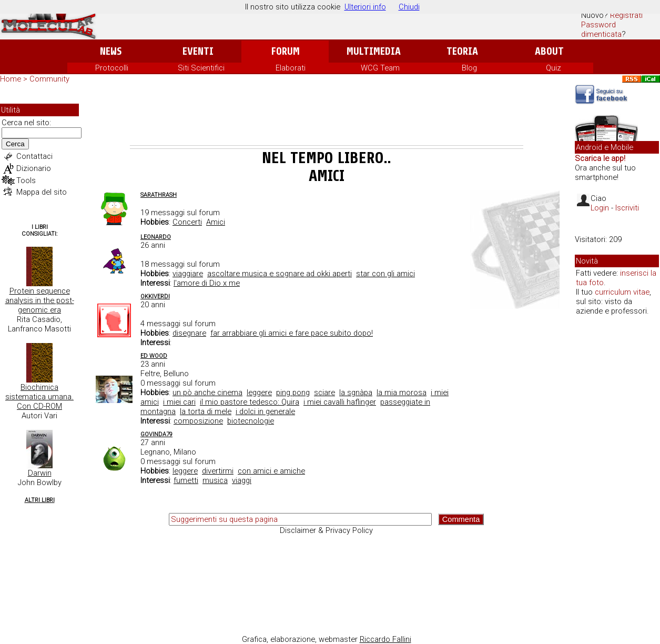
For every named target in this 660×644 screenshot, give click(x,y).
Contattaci (34, 156)
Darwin (40, 473)
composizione (198, 421)
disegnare (189, 333)
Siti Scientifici (201, 68)
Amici (216, 222)
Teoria (462, 51)
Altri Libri (40, 500)
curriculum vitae (622, 292)
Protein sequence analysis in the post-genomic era (40, 300)
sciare (324, 393)
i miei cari (179, 402)
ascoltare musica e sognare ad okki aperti (280, 274)
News (111, 51)
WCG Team (380, 68)
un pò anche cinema (207, 393)
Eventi (198, 51)
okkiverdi (155, 296)
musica (215, 480)
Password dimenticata (601, 29)
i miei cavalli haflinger (340, 402)
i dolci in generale (265, 411)
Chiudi (409, 7)
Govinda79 (156, 434)
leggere (259, 393)
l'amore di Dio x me (207, 283)
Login (600, 208)
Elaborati (291, 68)
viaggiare (188, 274)
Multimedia (374, 51)
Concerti (187, 222)
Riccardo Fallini (385, 639)
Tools (26, 180)
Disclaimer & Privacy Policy (326, 530)
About (549, 51)
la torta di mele (206, 411)
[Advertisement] (327, 116)
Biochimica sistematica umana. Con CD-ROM (39, 397)
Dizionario (34, 168)
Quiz (554, 68)
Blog (469, 68)
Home (11, 79)
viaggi (242, 480)
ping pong (293, 393)
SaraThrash (159, 195)
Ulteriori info (365, 7)
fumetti (186, 480)
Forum (285, 51)
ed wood (154, 356)
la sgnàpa (356, 393)
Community (49, 79)
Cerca (15, 144)
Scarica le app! (600, 158)
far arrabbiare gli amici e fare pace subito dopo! (292, 333)
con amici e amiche (271, 471)
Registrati (626, 15)
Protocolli (112, 68)
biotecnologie (251, 421)
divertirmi (218, 471)
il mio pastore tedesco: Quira (250, 402)
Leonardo (156, 237)
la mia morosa (402, 393)
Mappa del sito (42, 192)
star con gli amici (385, 274)
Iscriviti (627, 208)
